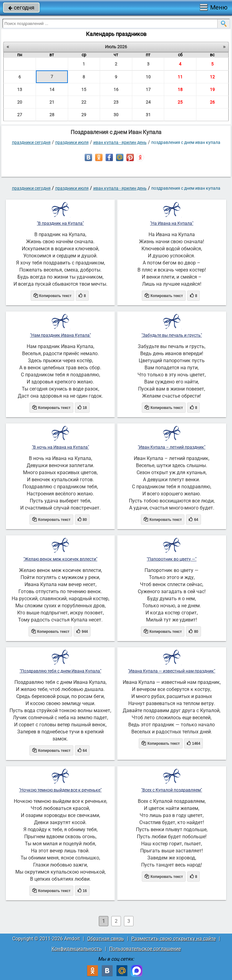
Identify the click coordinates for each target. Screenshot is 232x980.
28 (52, 115)
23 (116, 102)
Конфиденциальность (77, 949)
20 (20, 102)
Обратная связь (106, 939)
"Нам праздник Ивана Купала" (60, 335)
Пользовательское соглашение (145, 949)
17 (148, 89)
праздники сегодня (31, 142)
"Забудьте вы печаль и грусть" (172, 335)
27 (20, 115)
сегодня (21, 8)
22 (84, 102)
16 (116, 89)
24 (148, 102)
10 (148, 77)
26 (212, 102)
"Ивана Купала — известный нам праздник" (172, 671)
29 (84, 115)
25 (180, 102)
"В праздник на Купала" (60, 223)
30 (116, 115)
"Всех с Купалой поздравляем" (172, 790)
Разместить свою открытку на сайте (174, 939)
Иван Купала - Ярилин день (120, 142)
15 (84, 89)
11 (180, 77)
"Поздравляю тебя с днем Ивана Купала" (60, 671)
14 (52, 89)
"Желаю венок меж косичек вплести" (60, 559)
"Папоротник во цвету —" (172, 559)
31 (148, 115)
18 (180, 89)
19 (212, 89)
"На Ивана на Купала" (172, 223)
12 (212, 77)
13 (20, 89)
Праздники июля (72, 142)
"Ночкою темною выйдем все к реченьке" (60, 790)
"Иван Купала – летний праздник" (172, 447)
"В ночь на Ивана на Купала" (60, 447)
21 (52, 102)
